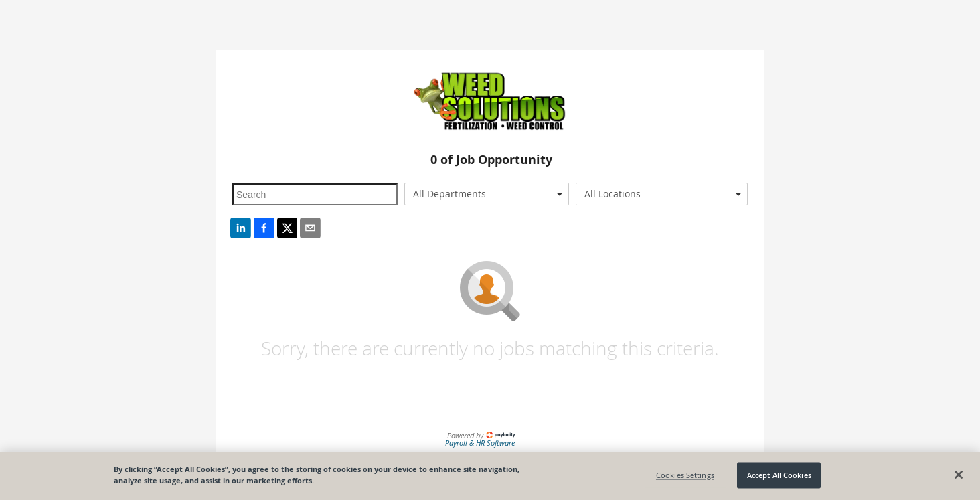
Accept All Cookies (779, 475)
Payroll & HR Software (480, 443)
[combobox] (487, 194)
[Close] (959, 475)
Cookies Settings (685, 475)
